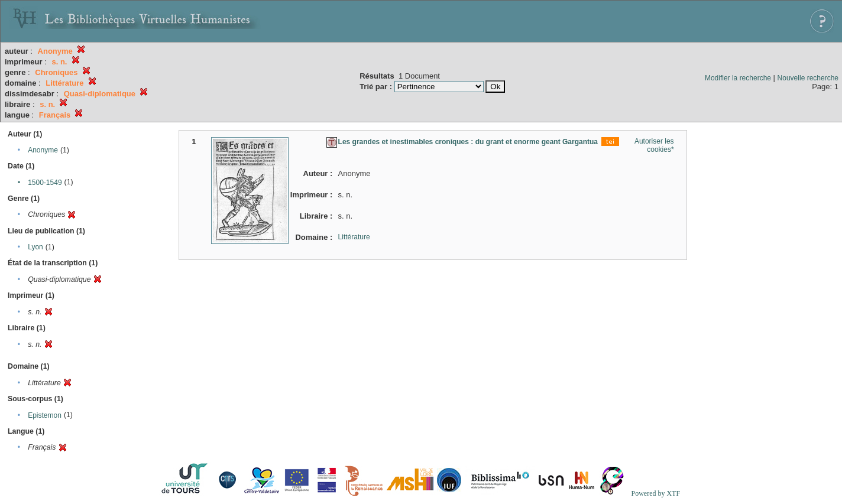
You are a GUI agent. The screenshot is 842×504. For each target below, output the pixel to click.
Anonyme (43, 150)
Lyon (35, 247)
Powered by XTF (655, 493)
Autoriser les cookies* (654, 145)
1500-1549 (45, 183)
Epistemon (45, 415)
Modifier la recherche (738, 78)
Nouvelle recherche (808, 78)
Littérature (354, 237)
